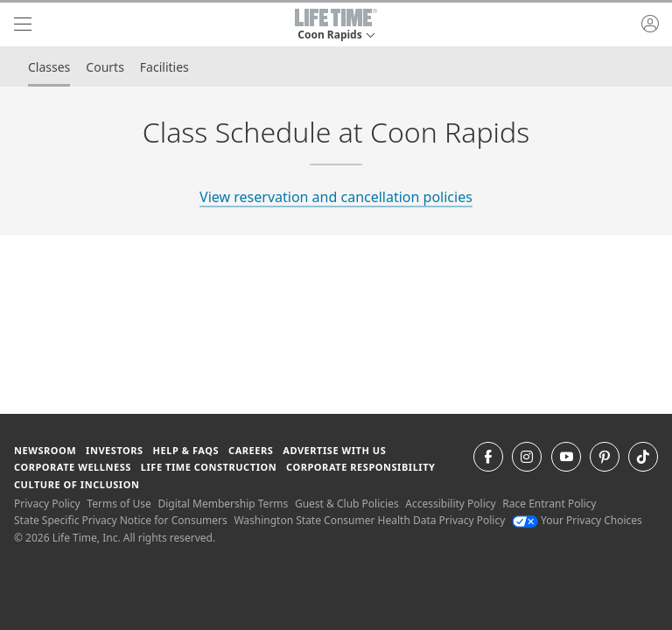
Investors (115, 450)
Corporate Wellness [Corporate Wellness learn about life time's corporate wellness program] (73, 467)
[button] (336, 24)
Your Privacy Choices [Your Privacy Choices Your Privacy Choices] (577, 520)
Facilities (164, 67)
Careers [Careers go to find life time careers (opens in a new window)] (251, 450)
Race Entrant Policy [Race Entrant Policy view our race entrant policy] (549, 504)
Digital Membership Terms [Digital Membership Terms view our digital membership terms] (223, 504)
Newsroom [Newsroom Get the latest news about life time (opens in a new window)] (45, 450)
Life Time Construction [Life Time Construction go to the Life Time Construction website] (209, 467)
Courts (105, 67)
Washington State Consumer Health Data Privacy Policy (369, 520)
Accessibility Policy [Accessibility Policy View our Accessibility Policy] (450, 504)
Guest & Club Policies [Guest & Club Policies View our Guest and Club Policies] (347, 504)
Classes (49, 67)
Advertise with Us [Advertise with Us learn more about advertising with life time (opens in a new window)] (334, 450)
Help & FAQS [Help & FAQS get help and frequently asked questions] (186, 450)
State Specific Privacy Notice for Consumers (121, 520)
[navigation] (23, 24)
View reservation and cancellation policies (336, 197)
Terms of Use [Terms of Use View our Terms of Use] (119, 504)
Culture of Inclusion (77, 484)
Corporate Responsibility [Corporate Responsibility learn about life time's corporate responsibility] (360, 467)
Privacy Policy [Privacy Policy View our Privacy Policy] (47, 504)
